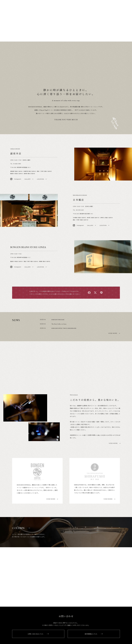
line (101, 311)
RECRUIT (125, 16)
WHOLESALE (124, 14)
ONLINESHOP (124, 23)
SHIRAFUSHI (124, 30)
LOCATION (125, 4)
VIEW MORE (113, 352)
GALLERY (125, 7)
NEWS (127, 9)
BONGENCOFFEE (123, 28)
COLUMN (126, 12)
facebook (89, 311)
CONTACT (125, 19)
